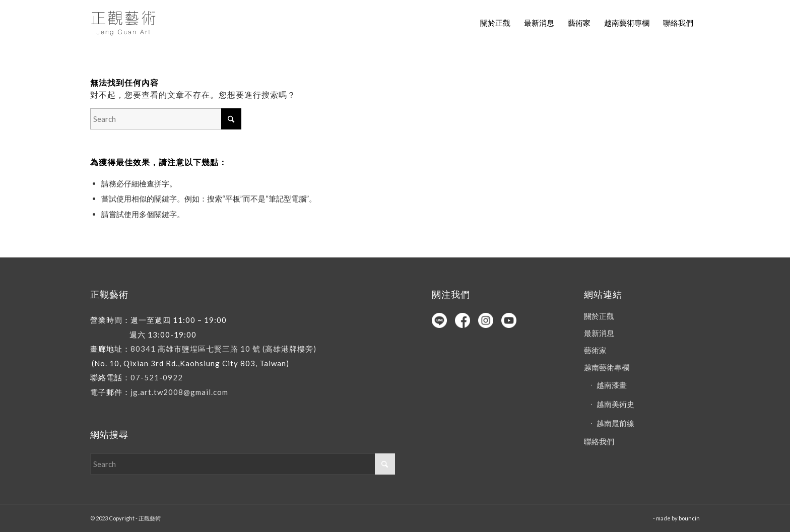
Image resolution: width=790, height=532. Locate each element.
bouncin (689, 518)
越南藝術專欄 (607, 367)
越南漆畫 (612, 385)
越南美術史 (615, 404)
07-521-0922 (157, 377)
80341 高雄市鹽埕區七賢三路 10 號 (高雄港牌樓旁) (223, 349)
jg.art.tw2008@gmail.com (179, 392)
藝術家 (595, 350)
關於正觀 (599, 316)
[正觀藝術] (125, 23)
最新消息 (599, 333)
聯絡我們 (599, 441)
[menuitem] (495, 23)
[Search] (166, 119)
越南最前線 (615, 423)
